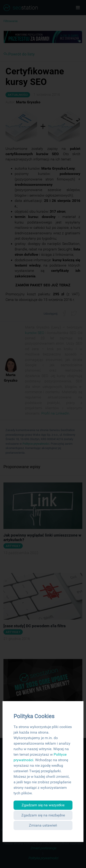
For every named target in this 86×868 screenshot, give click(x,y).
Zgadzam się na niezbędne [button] (43, 815)
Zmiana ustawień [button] (43, 825)
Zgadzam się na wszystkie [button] (43, 805)
